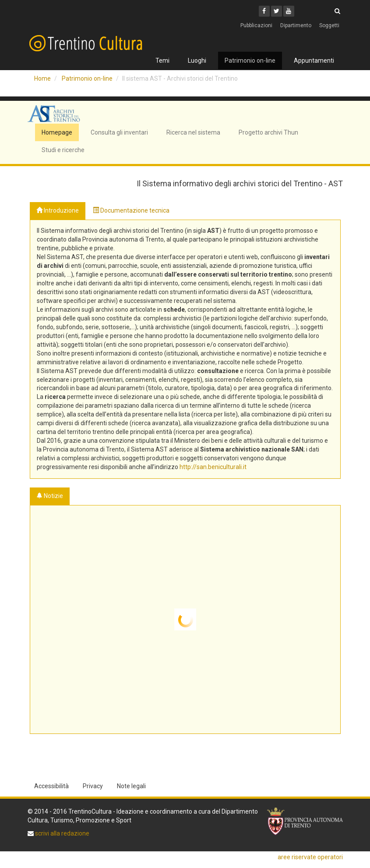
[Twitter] (277, 11)
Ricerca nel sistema (193, 132)
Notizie (50, 496)
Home (42, 78)
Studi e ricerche (63, 150)
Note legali (131, 786)
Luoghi (197, 60)
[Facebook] (264, 11)
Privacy (93, 786)
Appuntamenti (314, 60)
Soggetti (329, 25)
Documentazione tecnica (131, 210)
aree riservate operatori (310, 857)
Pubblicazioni (256, 25)
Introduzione (58, 210)
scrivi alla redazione (62, 833)
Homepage (57, 132)
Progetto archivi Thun (268, 132)
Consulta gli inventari (119, 132)
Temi (162, 60)
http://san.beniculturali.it (213, 467)
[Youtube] (289, 11)
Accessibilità (51, 786)
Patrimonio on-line (250, 60)
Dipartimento (296, 25)
